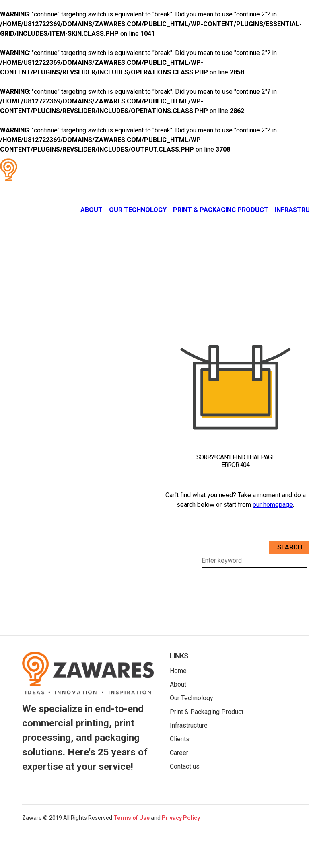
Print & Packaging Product (221, 210)
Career (179, 753)
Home (178, 671)
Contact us (185, 766)
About (92, 210)
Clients (180, 739)
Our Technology (138, 210)
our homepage (273, 505)
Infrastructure (189, 725)
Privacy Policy (181, 818)
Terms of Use (132, 818)
